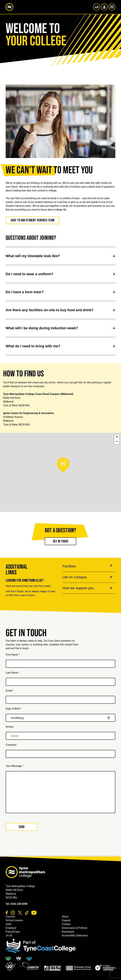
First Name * (13, 655)
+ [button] (117, 437)
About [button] (65, 917)
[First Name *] (60, 664)
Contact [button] (66, 924)
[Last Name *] (60, 682)
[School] (60, 736)
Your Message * (14, 766)
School (10, 727)
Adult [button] (9, 924)
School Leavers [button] (14, 920)
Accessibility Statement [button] (75, 935)
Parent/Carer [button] (13, 932)
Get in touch (61, 541)
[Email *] (60, 700)
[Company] (60, 754)
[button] (11, 966)
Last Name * (13, 673)
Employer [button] (11, 928)
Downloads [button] (68, 932)
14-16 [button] (9, 935)
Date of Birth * (14, 709)
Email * (10, 691)
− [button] (117, 442)
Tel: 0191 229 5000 (17, 904)
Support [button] (66, 920)
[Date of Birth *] (60, 718)
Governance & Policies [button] (75, 928)
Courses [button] (10, 917)
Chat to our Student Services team (32, 220)
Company (11, 745)
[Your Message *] (60, 792)
